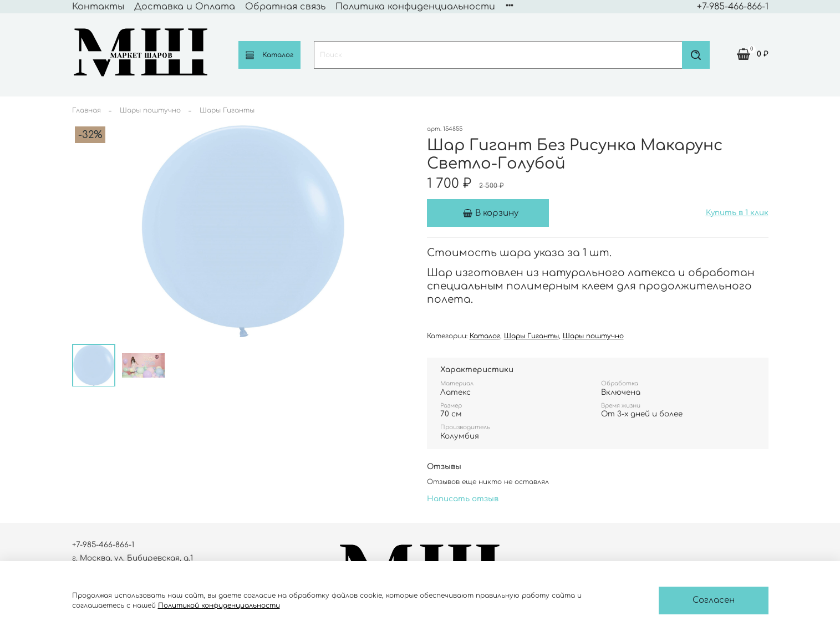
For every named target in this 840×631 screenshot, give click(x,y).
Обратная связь (285, 7)
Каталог (269, 55)
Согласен (714, 600)
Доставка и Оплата (185, 7)
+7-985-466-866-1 (733, 7)
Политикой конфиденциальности (219, 605)
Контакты (98, 7)
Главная (86, 110)
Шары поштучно (150, 110)
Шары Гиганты (227, 110)
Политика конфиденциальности (415, 7)
